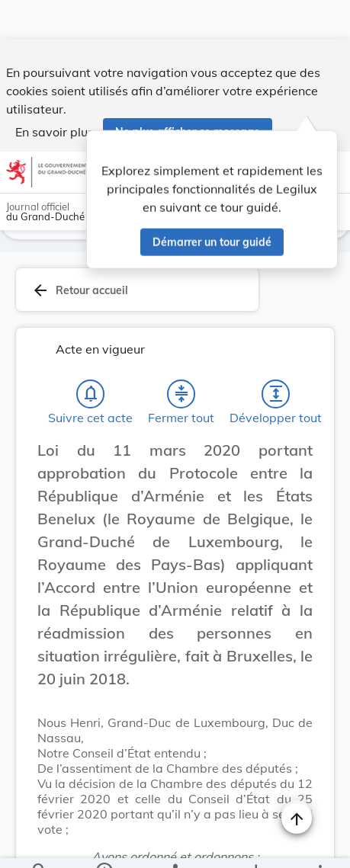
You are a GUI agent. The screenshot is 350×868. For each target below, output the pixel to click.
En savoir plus (55, 93)
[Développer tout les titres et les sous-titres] (276, 358)
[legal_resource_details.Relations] (175, 844)
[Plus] (319, 844)
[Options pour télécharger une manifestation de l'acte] (256, 844)
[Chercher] (40, 844)
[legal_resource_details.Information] (103, 844)
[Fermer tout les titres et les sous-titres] (181, 358)
